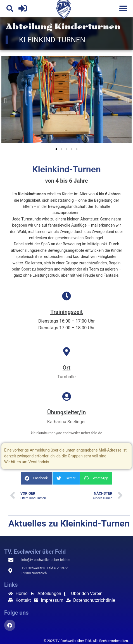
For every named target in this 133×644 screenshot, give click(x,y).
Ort (66, 368)
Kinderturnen (87, 27)
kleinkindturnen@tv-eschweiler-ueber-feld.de (66, 433)
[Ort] (66, 352)
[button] (10, 8)
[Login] (23, 8)
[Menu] (123, 8)
